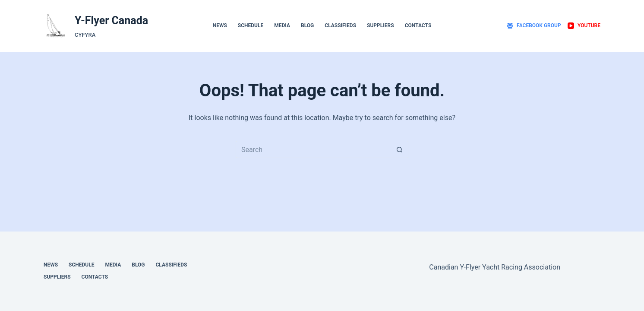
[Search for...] (313, 149)
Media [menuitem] (282, 25)
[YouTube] (584, 26)
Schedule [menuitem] (251, 25)
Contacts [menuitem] (418, 25)
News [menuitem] (220, 25)
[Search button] (400, 149)
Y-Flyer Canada (111, 21)
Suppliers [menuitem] (380, 25)
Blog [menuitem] (307, 25)
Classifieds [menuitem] (340, 25)
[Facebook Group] (534, 26)
